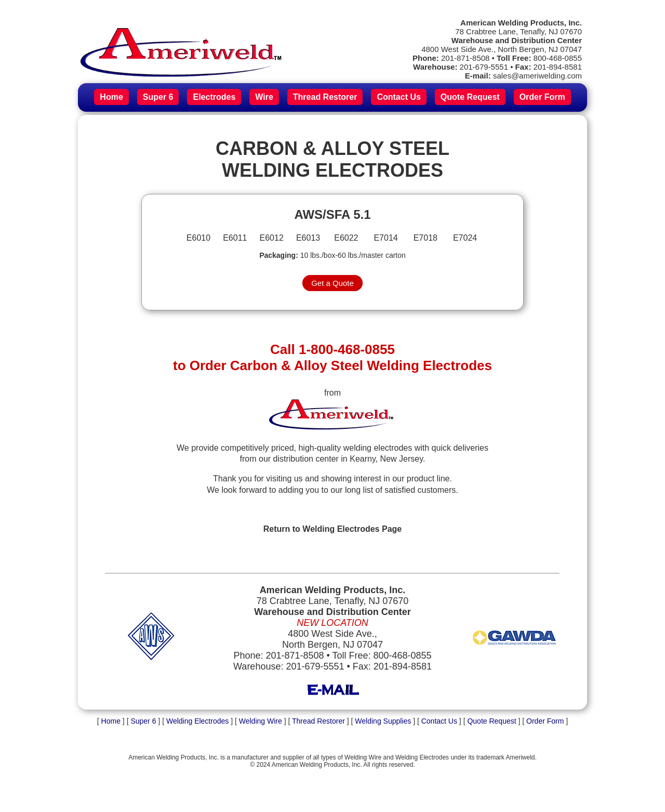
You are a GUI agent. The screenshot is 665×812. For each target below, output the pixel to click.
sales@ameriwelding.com (537, 76)
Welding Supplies (383, 721)
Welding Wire (261, 721)
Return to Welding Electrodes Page (332, 529)
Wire (264, 97)
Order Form (542, 97)
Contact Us (398, 97)
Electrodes (214, 97)
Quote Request (470, 97)
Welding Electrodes (197, 721)
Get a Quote (332, 283)
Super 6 (158, 97)
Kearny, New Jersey (386, 459)
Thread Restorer (325, 97)
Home (111, 97)
